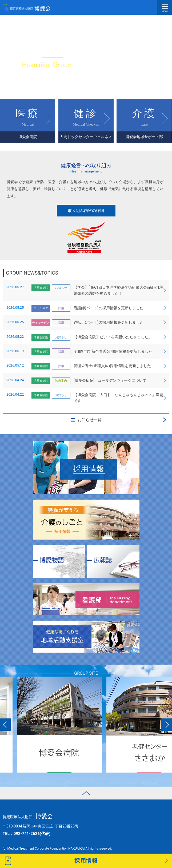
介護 (144, 125)
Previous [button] (5, 725)
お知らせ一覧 (86, 420)
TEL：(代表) (27, 834)
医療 (28, 125)
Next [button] (167, 725)
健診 (86, 125)
